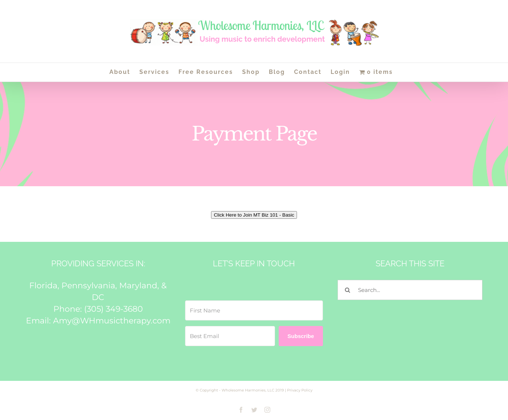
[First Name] (254, 310)
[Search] (348, 290)
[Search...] (410, 290)
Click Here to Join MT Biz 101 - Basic (254, 215)
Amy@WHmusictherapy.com (112, 321)
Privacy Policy (300, 390)
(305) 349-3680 (114, 309)
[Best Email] (230, 336)
